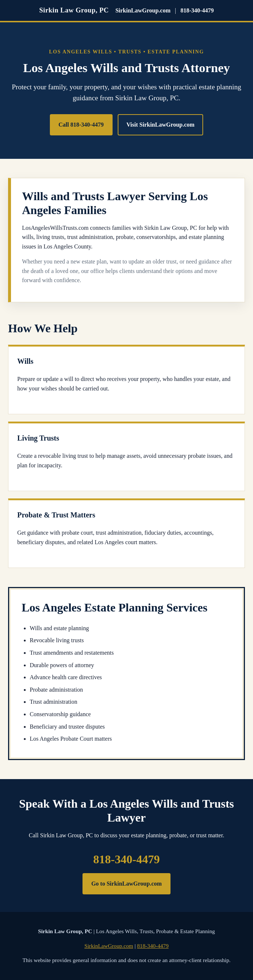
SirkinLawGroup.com (143, 10)
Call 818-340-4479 (81, 125)
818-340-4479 (197, 10)
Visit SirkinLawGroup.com (161, 125)
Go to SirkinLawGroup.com (126, 884)
